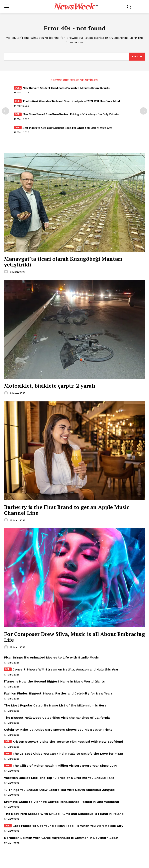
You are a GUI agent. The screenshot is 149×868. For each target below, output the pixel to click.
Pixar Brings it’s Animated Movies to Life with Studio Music (51, 657)
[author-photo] (7, 272)
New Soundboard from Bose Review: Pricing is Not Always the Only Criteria (71, 114)
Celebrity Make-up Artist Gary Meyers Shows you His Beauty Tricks (58, 730)
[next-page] (143, 111)
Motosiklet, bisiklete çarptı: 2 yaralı (50, 386)
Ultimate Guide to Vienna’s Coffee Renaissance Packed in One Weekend (61, 802)
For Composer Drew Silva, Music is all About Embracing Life (74, 637)
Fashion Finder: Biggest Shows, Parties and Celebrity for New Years (58, 693)
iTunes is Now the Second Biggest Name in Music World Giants (54, 681)
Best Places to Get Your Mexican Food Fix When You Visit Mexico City (67, 128)
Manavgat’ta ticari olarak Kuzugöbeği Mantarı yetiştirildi (63, 262)
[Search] (137, 57)
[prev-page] (6, 111)
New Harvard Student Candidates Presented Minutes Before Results (66, 88)
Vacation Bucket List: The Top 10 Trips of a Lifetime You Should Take (59, 778)
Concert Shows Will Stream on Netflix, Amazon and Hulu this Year (66, 669)
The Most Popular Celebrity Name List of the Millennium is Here (55, 705)
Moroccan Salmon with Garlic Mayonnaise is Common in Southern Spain (61, 838)
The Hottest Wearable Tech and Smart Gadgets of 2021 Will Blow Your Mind (71, 101)
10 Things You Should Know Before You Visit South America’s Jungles (59, 790)
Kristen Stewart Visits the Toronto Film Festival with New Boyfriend (68, 742)
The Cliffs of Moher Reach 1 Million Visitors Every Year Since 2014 (65, 766)
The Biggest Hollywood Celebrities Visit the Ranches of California (57, 718)
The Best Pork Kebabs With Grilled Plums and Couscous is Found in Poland (64, 814)
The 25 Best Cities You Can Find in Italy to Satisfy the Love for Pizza (68, 754)
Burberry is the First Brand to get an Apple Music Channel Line (67, 510)
